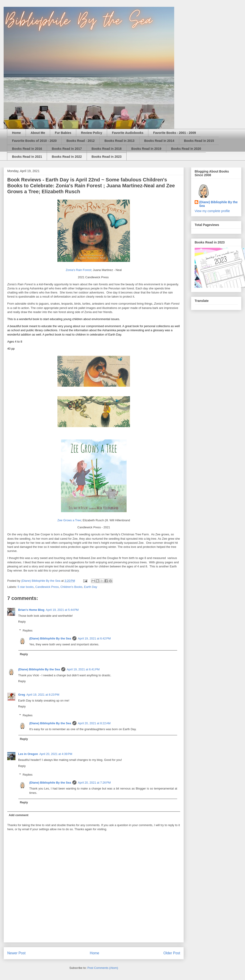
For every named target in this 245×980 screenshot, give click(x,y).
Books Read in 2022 (67, 157)
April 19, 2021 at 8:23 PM (43, 695)
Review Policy (92, 133)
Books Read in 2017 (67, 149)
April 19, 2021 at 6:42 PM (94, 638)
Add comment (19, 815)
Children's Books (71, 587)
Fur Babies (63, 133)
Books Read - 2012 (81, 141)
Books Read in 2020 (186, 149)
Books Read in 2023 (107, 157)
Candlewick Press (47, 587)
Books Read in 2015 (199, 141)
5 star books (26, 587)
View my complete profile (212, 211)
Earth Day (91, 587)
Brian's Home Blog (31, 610)
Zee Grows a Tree (69, 520)
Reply (22, 622)
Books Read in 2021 (27, 157)
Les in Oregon (28, 754)
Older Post (172, 953)
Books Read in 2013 (119, 141)
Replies (28, 630)
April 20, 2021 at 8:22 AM (94, 723)
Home (16, 133)
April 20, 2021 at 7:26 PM (94, 783)
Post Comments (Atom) (103, 968)
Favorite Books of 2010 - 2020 (34, 141)
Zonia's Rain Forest (78, 270)
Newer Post (16, 953)
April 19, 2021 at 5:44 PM (62, 610)
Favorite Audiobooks (128, 133)
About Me (38, 133)
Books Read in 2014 (159, 141)
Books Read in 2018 (107, 149)
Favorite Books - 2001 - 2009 (174, 133)
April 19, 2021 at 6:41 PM (83, 669)
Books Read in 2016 (27, 149)
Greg (22, 695)
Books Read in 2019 (146, 149)
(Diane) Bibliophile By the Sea (50, 638)
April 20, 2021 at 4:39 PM (56, 754)
